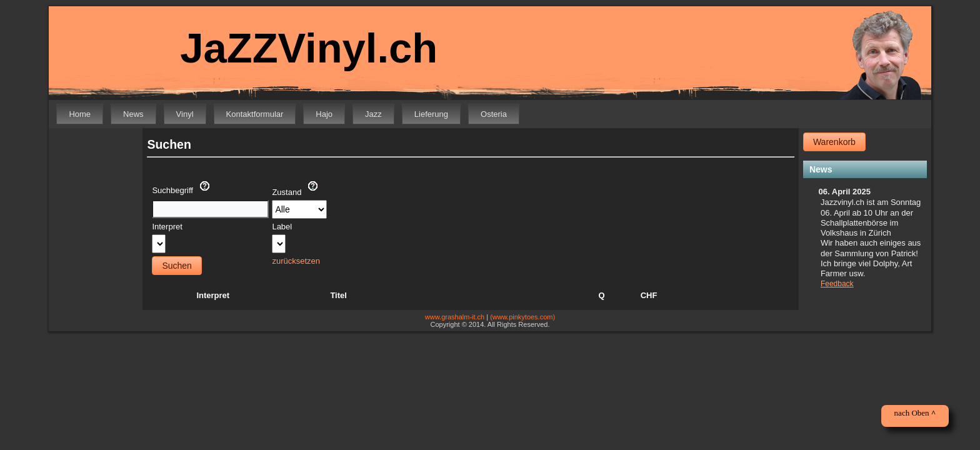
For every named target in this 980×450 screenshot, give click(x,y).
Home (80, 114)
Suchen (177, 266)
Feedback (837, 284)
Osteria (494, 114)
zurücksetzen (296, 261)
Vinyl (185, 114)
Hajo (324, 114)
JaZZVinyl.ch (300, 48)
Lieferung (431, 114)
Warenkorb (834, 142)
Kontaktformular (255, 114)
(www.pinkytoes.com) (522, 317)
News (133, 114)
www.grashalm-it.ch (455, 317)
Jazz (373, 114)
